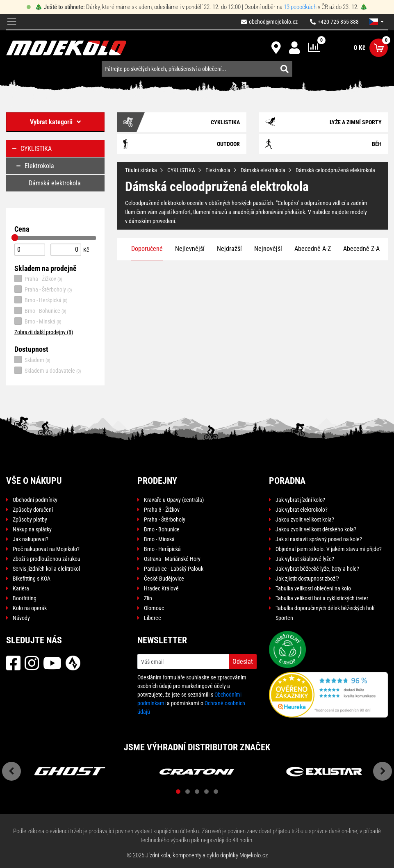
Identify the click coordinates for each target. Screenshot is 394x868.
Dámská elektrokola (263, 170)
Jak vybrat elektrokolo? (302, 510)
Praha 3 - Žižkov (162, 510)
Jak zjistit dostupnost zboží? (307, 579)
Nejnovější (268, 249)
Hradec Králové (161, 588)
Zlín (148, 598)
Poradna (287, 481)
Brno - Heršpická (41, 300)
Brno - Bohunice (40, 310)
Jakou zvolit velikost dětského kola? (316, 529)
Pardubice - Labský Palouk (174, 569)
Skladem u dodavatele (48, 370)
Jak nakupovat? (31, 539)
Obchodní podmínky (35, 500)
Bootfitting (25, 598)
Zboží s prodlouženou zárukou (47, 559)
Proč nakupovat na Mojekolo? (46, 549)
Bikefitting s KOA (32, 579)
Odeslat (243, 662)
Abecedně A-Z (313, 249)
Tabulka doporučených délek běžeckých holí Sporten (325, 613)
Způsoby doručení (33, 510)
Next (383, 771)
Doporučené (147, 249)
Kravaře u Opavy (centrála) (174, 500)
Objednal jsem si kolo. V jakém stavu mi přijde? (329, 549)
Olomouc (154, 608)
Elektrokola (218, 170)
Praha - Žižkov (38, 278)
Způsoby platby (30, 519)
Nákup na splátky (32, 529)
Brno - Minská (38, 321)
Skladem (32, 360)
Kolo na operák (30, 608)
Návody (21, 618)
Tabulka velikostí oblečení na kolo (313, 588)
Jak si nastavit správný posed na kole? (319, 539)
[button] (376, 22)
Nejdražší (229, 249)
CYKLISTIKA (181, 170)
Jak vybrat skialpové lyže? (305, 559)
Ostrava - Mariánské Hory (172, 559)
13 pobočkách (300, 7)
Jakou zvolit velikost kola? (305, 519)
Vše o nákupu (34, 481)
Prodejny (157, 481)
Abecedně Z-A (361, 249)
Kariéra (21, 588)
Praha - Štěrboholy (43, 289)
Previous (11, 771)
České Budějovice (164, 579)
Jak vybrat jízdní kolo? (300, 500)
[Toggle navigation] (12, 22)
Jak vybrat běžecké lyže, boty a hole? (317, 569)
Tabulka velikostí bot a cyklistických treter (322, 598)
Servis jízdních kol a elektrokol (46, 569)
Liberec (152, 618)
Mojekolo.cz (254, 855)
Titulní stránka (141, 170)
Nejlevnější (190, 249)
